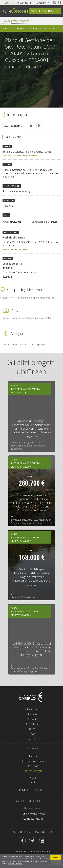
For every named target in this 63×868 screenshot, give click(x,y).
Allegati (51, 28)
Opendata (43, 3)
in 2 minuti (18, 3)
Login (33, 782)
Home (6, 21)
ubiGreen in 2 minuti (33, 761)
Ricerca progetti (47, 11)
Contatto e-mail (36, 814)
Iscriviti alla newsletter (33, 851)
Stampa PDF (15, 137)
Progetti (32, 719)
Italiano (59, 2)
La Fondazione (32, 709)
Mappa (18, 28)
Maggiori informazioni (16, 863)
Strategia (32, 714)
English (54, 2)
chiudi (55, 858)
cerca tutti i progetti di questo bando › (20, 156)
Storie (32, 739)
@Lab (32, 729)
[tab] (13, 126)
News (32, 734)
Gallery (34, 28)
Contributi (32, 724)
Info (5, 28)
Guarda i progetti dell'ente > (15, 249)
